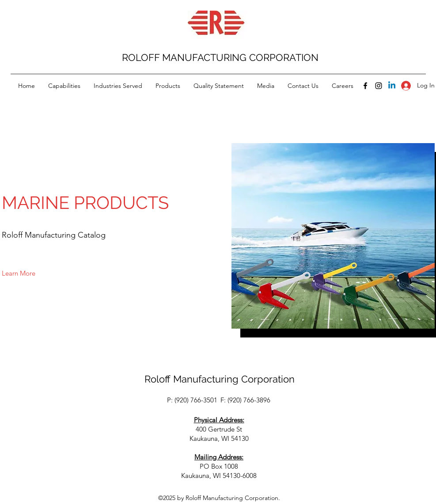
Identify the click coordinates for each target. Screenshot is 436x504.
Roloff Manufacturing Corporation (220, 379)
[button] (19, 274)
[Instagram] (379, 86)
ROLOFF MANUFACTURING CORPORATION (220, 57)
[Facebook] (365, 86)
